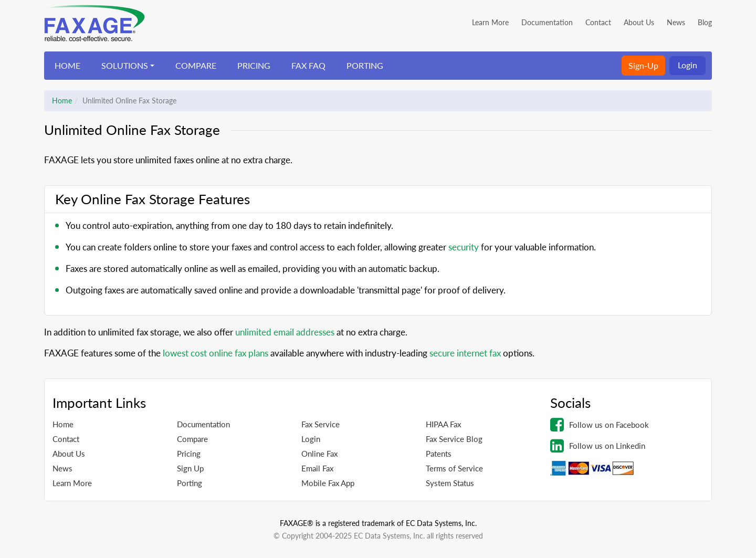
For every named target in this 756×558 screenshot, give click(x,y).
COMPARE (196, 65)
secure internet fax (465, 353)
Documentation (547, 22)
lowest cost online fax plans (216, 353)
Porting (190, 483)
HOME (67, 65)
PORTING (365, 65)
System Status (450, 483)
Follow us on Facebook (600, 425)
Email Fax (317, 468)
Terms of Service (454, 468)
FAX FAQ (308, 65)
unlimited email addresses (285, 332)
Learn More (490, 22)
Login (687, 65)
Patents (439, 454)
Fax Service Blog (454, 439)
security (464, 247)
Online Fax (319, 454)
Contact (598, 22)
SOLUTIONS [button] (125, 65)
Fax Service (321, 424)
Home (62, 101)
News (676, 22)
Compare (192, 439)
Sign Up (190, 468)
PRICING (254, 65)
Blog (705, 22)
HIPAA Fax (443, 424)
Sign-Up (643, 65)
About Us (639, 22)
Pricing (189, 454)
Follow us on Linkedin (598, 446)
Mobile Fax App (328, 483)
